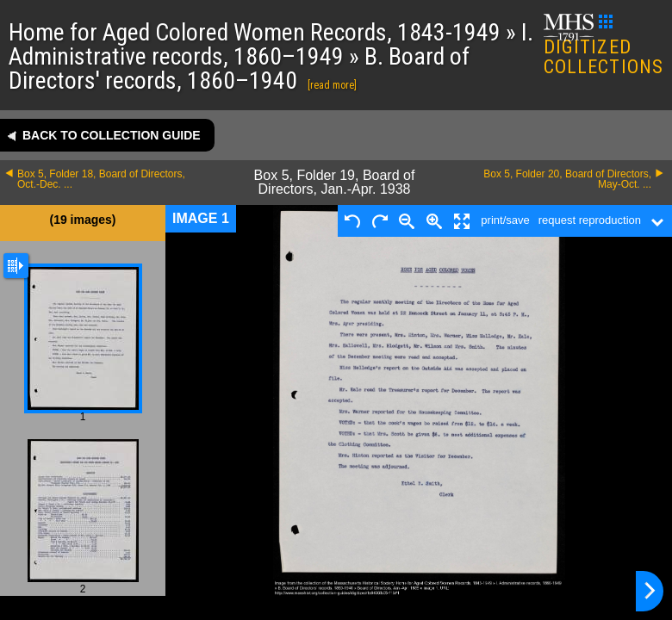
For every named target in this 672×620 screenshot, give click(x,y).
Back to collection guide (112, 135)
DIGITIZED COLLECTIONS (604, 46)
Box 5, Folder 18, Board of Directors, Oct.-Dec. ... (101, 179)
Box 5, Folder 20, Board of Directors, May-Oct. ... (567, 179)
